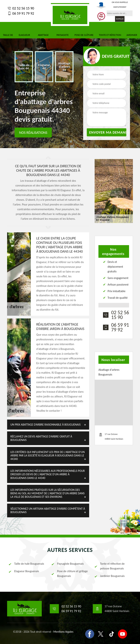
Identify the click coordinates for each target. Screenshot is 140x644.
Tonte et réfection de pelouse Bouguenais (109, 566)
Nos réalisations (33, 133)
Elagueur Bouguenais (24, 571)
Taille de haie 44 (8, 37)
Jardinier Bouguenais (109, 576)
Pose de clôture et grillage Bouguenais (69, 574)
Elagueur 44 (24, 37)
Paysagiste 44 (63, 37)
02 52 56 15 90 (21, 8)
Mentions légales (63, 632)
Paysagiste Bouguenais (67, 564)
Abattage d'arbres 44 (43, 37)
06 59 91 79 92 (21, 13)
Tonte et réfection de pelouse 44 (110, 37)
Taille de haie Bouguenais (26, 564)
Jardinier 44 (132, 37)
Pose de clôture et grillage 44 (84, 37)
